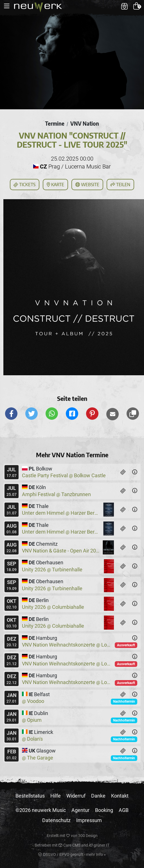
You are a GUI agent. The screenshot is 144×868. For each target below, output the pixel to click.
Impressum (89, 820)
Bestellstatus (30, 796)
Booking (104, 810)
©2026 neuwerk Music (41, 810)
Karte (55, 185)
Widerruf (76, 796)
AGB (124, 810)
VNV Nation (85, 123)
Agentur (80, 810)
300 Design (88, 836)
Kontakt (120, 796)
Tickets (24, 185)
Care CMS (69, 845)
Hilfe (56, 796)
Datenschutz (56, 820)
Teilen (120, 185)
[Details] (135, 472)
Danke (98, 796)
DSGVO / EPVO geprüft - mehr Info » (72, 854)
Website (87, 185)
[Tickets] (123, 472)
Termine (55, 123)
